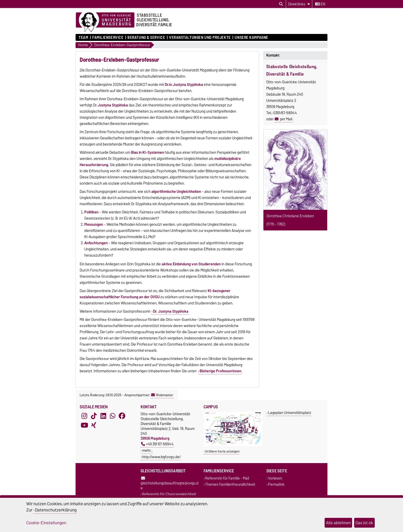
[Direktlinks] (299, 4)
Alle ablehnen (338, 523)
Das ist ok (364, 523)
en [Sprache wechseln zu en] (320, 4)
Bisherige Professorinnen (221, 371)
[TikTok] (94, 416)
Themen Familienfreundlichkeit (230, 484)
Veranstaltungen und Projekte (200, 38)
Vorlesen (275, 478)
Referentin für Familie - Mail (227, 478)
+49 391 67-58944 (157, 444)
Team (83, 38)
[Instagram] (84, 416)
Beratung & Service (146, 38)
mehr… (147, 450)
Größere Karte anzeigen (222, 451)
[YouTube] (84, 425)
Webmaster (162, 395)
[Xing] (94, 425)
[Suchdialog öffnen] (281, 4)
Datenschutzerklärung (56, 510)
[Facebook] (122, 416)
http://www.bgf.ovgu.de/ (161, 457)
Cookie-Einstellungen (46, 523)
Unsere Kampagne (251, 38)
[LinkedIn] (103, 416)
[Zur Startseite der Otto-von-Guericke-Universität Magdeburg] (105, 22)
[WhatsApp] (113, 416)
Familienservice (108, 38)
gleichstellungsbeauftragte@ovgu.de (170, 484)
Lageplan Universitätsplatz (290, 413)
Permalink (276, 484)
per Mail (286, 119)
